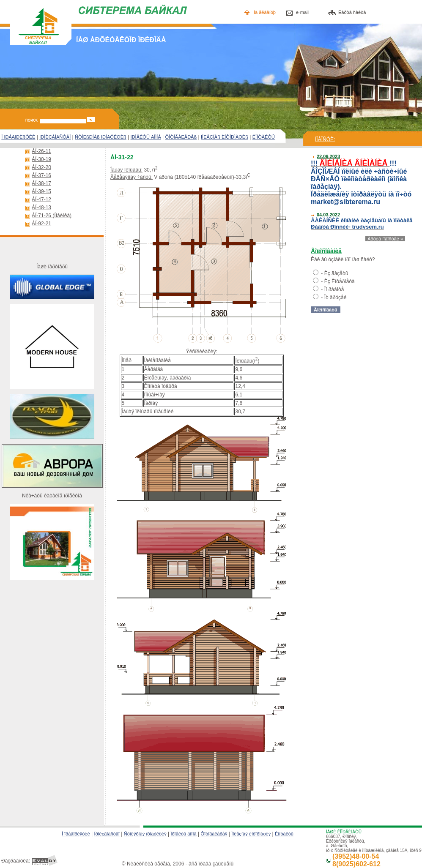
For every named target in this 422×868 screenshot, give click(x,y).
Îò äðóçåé (336, 298)
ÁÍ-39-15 (41, 191)
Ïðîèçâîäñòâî (107, 834)
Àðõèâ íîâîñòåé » (385, 239)
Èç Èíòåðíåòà (340, 281)
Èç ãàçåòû (336, 273)
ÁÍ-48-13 (41, 207)
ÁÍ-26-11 (41, 151)
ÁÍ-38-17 (41, 183)
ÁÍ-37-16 (41, 175)
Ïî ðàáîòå (334, 289)
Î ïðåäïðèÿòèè (76, 834)
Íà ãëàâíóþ (265, 12)
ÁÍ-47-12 (41, 199)
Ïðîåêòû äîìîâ (183, 834)
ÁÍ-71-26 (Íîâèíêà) (52, 216)
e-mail (302, 12)
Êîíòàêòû (284, 834)
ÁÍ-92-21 (41, 224)
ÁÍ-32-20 (41, 167)
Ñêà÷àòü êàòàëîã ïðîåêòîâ (52, 496)
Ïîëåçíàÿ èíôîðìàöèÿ (251, 834)
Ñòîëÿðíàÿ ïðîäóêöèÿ (145, 834)
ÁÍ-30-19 (41, 159)
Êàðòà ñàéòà (352, 12)
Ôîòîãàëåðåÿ (214, 834)
